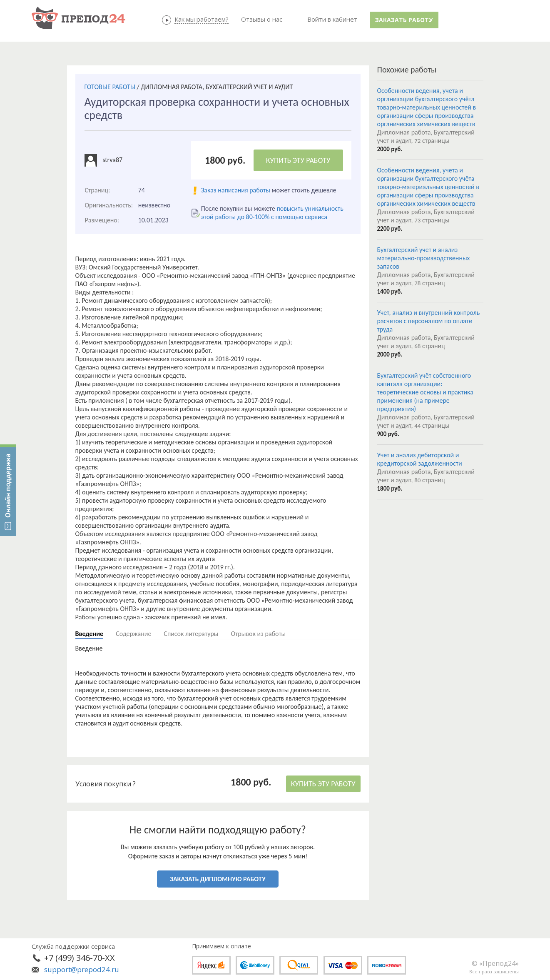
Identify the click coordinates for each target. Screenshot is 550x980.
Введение (90, 634)
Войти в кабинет (332, 19)
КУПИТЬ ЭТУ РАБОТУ (298, 160)
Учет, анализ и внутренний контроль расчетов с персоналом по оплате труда (429, 321)
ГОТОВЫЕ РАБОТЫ (110, 87)
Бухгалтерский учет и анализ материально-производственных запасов (424, 258)
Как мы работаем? (202, 19)
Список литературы (191, 634)
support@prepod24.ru (82, 969)
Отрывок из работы (258, 634)
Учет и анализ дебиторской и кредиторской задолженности (420, 459)
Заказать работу (404, 20)
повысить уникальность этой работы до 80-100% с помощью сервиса (272, 213)
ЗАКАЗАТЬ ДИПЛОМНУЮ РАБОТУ (218, 879)
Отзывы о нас (262, 19)
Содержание (133, 634)
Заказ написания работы (236, 190)
